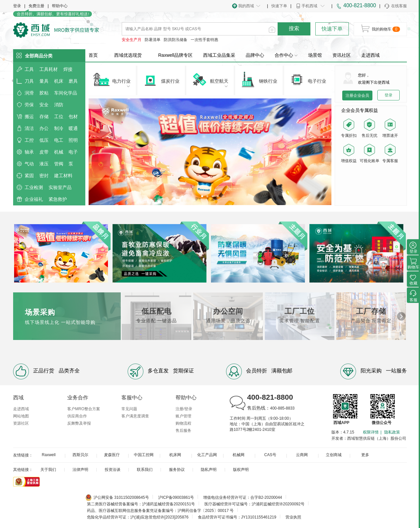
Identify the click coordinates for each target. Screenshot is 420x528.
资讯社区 (342, 55)
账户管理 (183, 416)
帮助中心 (60, 6)
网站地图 (21, 416)
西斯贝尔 (80, 455)
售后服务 (183, 431)
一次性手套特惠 (204, 40)
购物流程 (183, 423)
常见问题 (129, 409)
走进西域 (370, 55)
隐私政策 (392, 432)
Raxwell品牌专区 (175, 55)
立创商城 (334, 455)
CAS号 (270, 455)
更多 (365, 455)
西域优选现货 (128, 55)
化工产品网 (207, 455)
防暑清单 (153, 40)
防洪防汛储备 (176, 40)
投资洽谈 (113, 470)
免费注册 (36, 6)
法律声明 (80, 470)
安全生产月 (132, 40)
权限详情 (371, 432)
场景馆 (315, 55)
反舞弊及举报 (79, 423)
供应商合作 (77, 416)
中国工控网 (144, 455)
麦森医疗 (112, 455)
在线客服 (395, 6)
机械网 (239, 455)
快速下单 (279, 6)
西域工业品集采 (219, 55)
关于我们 (48, 470)
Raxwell (49, 455)
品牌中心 (255, 55)
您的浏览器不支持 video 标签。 (371, 184)
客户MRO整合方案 (84, 409)
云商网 (302, 455)
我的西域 (246, 6)
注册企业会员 (357, 95)
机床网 (175, 455)
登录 (17, 6)
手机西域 (309, 6)
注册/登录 (184, 409)
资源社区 (21, 423)
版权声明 (241, 470)
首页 (93, 55)
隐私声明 (209, 470)
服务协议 (177, 470)
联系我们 (145, 470)
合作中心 (286, 55)
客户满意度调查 (135, 416)
